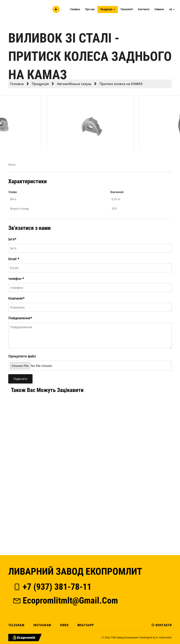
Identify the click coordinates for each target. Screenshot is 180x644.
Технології (127, 9)
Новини (159, 9)
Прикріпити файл (22, 356)
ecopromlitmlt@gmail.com (65, 601)
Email (14, 259)
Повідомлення (20, 318)
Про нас (90, 9)
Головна (75, 9)
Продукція (108, 9)
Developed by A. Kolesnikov (156, 637)
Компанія (16, 298)
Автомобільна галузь (74, 84)
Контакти (144, 9)
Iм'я (12, 239)
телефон (16, 279)
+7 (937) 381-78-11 (52, 587)
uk (172, 9)
